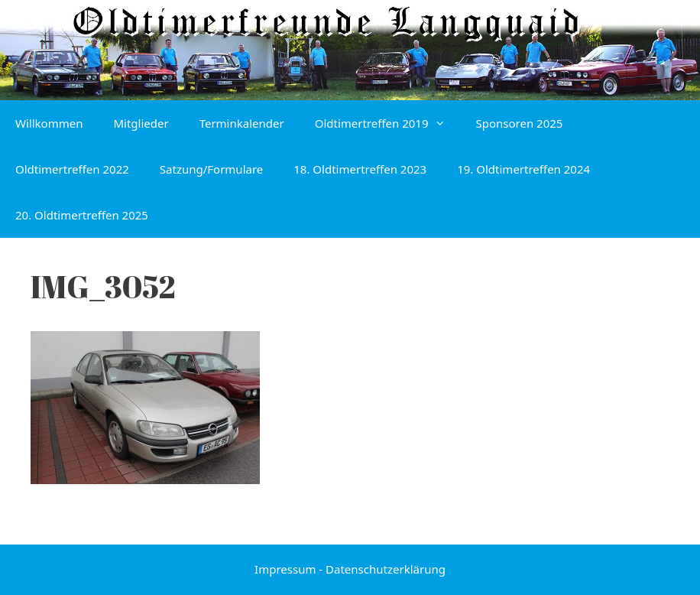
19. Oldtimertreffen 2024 (523, 169)
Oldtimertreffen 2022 (72, 169)
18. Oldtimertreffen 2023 (360, 169)
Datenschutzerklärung (386, 569)
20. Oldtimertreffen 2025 (82, 215)
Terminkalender (242, 123)
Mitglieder (141, 123)
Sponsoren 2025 (520, 123)
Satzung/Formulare (211, 169)
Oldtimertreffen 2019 (388, 123)
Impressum (285, 569)
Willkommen (49, 123)
